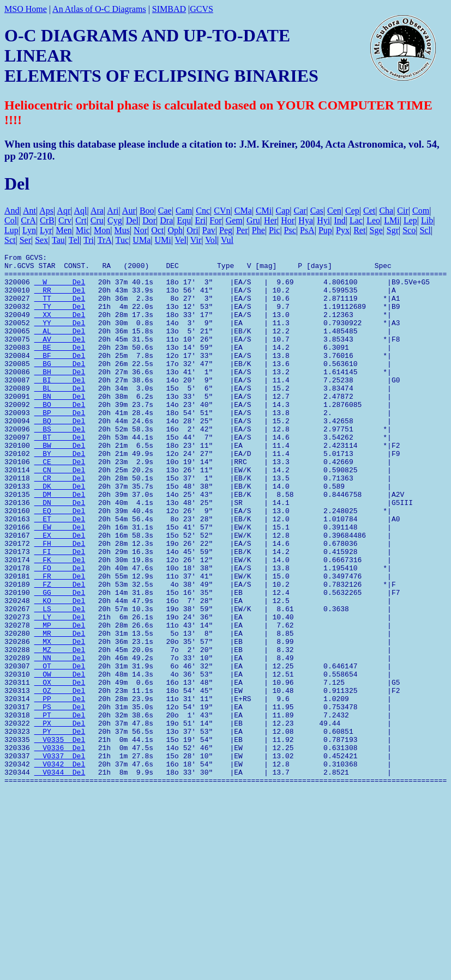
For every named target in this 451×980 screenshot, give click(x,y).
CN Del (60, 514)
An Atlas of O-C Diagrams (99, 9)
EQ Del (60, 563)
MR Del (60, 710)
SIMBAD (169, 9)
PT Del (60, 808)
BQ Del (60, 455)
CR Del (60, 524)
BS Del (60, 465)
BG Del (60, 386)
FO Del (60, 631)
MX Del (60, 720)
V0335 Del (60, 837)
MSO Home (26, 9)
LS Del (60, 680)
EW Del (60, 582)
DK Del (60, 533)
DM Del (60, 543)
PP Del (60, 788)
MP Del (60, 700)
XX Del (60, 327)
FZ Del (60, 651)
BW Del (60, 484)
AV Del (60, 357)
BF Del (60, 376)
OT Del (60, 749)
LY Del (60, 690)
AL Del (60, 347)
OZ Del (60, 778)
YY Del (60, 337)
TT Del (60, 308)
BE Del (60, 367)
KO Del (60, 671)
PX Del (60, 818)
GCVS (202, 9)
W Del (60, 288)
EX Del (60, 592)
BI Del (60, 406)
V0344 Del (60, 876)
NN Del (60, 739)
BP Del (60, 445)
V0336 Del (60, 847)
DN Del (60, 553)
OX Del (60, 769)
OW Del (60, 759)
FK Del (60, 622)
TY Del (60, 318)
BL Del (60, 416)
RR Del (60, 298)
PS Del (60, 798)
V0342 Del (60, 867)
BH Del (60, 396)
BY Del (60, 494)
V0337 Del (60, 857)
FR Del (60, 641)
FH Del (60, 602)
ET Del (60, 573)
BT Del (60, 474)
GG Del (60, 661)
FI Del (60, 612)
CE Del (60, 504)
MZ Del (60, 729)
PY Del (60, 827)
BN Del (60, 425)
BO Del (60, 435)
